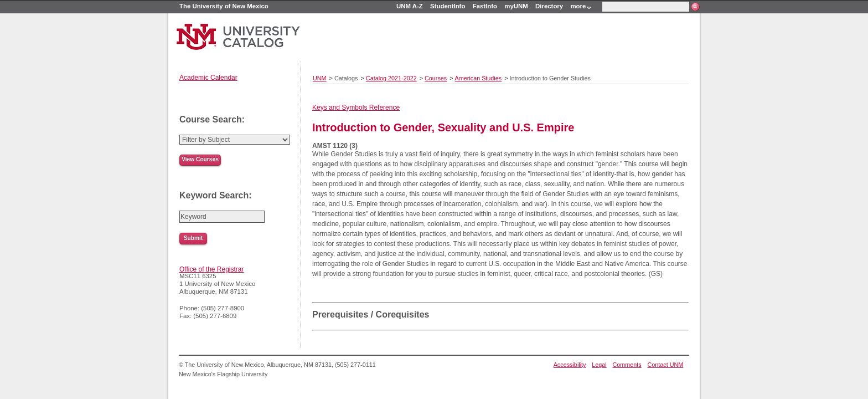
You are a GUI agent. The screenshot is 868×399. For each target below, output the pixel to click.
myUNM (516, 6)
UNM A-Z (410, 6)
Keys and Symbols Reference (356, 108)
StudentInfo (448, 6)
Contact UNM (666, 365)
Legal (599, 365)
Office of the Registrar (212, 269)
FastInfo (485, 6)
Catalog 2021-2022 (391, 78)
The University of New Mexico (224, 6)
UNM (320, 78)
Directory (549, 6)
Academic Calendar (208, 78)
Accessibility (570, 365)
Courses (436, 78)
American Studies (479, 78)
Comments (627, 365)
